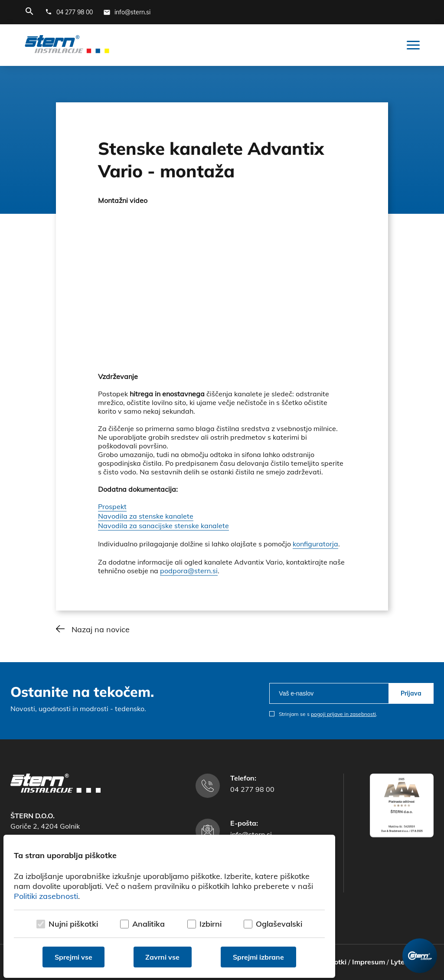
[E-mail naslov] (127, 12)
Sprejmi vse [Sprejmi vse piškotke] (73, 957)
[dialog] (169, 906)
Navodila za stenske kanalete (146, 516)
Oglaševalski (279, 924)
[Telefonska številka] (69, 12)
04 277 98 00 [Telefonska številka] (252, 789)
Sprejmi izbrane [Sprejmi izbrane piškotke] (258, 957)
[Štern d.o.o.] (67, 45)
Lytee (400, 962)
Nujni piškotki (73, 924)
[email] (329, 693)
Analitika (149, 924)
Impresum (369, 962)
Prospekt (112, 506)
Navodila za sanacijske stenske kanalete (163, 526)
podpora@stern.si (189, 571)
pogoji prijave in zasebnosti (343, 714)
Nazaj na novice (101, 629)
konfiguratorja (315, 544)
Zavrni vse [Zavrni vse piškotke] (163, 957)
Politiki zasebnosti (46, 896)
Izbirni (211, 924)
